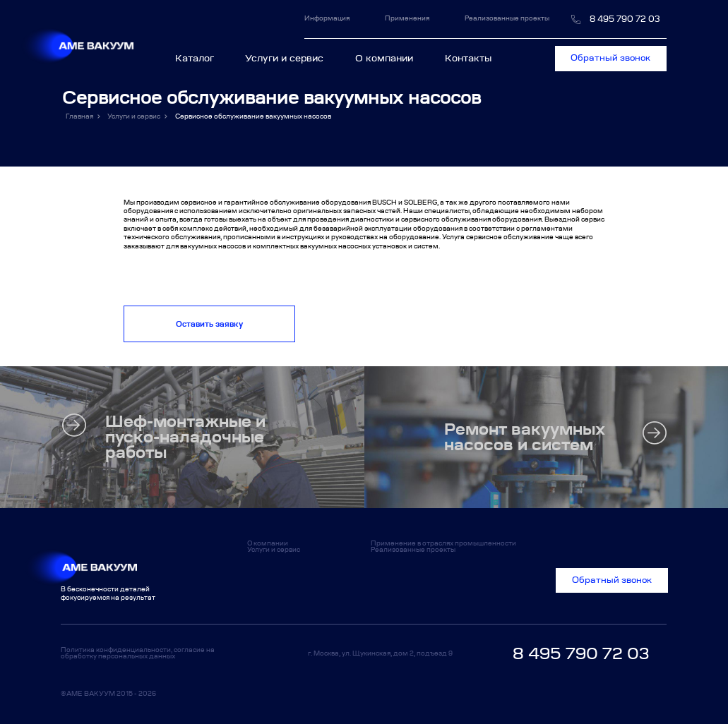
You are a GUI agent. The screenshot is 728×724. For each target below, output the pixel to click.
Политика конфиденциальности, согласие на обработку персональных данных (138, 653)
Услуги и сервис (284, 58)
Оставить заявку (209, 324)
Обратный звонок (610, 58)
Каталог (199, 58)
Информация (333, 18)
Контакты (468, 58)
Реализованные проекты (507, 18)
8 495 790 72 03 (625, 19)
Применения (407, 18)
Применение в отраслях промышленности (443, 543)
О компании (384, 58)
